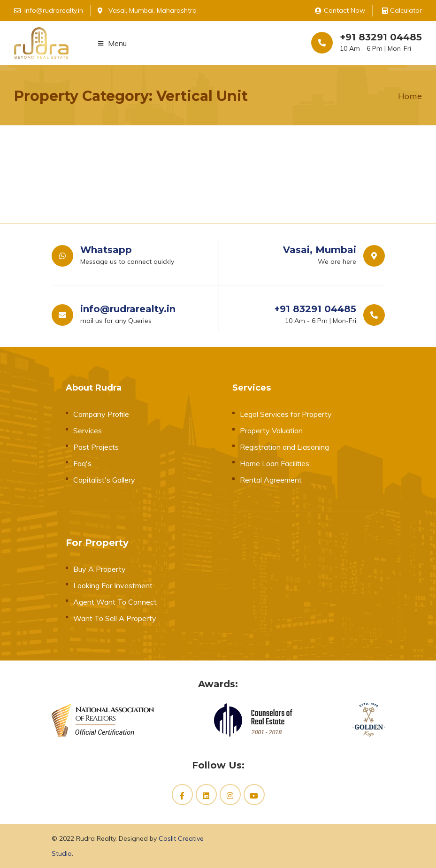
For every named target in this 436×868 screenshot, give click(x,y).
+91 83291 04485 (381, 37)
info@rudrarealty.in (128, 309)
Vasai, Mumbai (320, 250)
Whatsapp (106, 250)
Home (410, 96)
